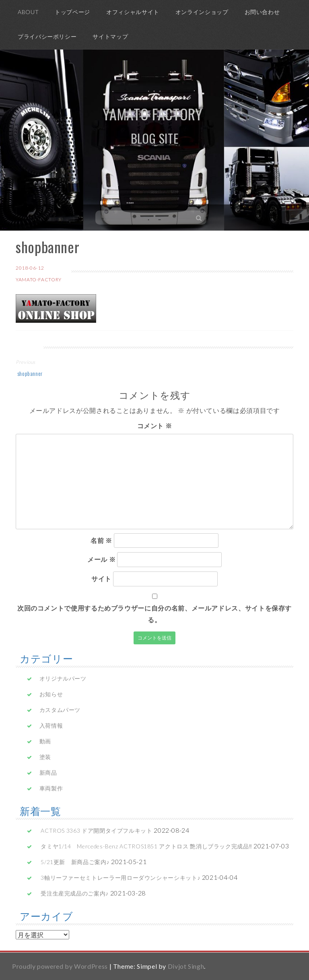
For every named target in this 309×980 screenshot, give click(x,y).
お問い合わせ (262, 12)
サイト (101, 579)
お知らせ (51, 694)
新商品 (48, 773)
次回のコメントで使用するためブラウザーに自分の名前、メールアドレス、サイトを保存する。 (154, 614)
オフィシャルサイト (133, 12)
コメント (155, 426)
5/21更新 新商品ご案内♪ (75, 862)
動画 (45, 741)
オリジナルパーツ (63, 678)
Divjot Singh (186, 966)
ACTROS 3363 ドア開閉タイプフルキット (96, 830)
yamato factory (153, 114)
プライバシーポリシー (47, 36)
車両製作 (51, 788)
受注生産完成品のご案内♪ (75, 893)
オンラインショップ (202, 12)
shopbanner (29, 373)
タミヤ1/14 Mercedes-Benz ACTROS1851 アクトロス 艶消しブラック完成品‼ (146, 846)
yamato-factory (39, 280)
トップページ (72, 12)
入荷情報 (51, 725)
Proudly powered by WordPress (60, 966)
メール (101, 559)
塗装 (45, 757)
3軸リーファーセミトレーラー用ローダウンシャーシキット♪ (121, 878)
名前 (101, 540)
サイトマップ (110, 36)
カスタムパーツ (60, 710)
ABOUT (28, 12)
